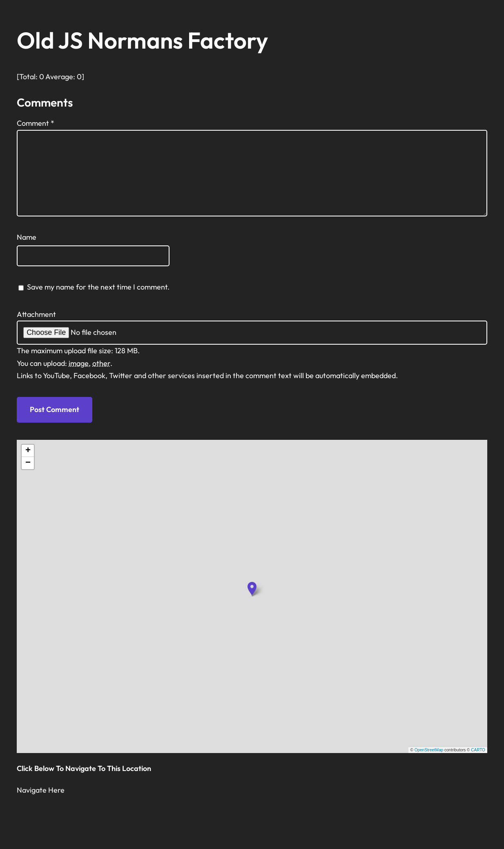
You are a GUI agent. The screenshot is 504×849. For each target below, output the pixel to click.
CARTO (478, 750)
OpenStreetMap (429, 750)
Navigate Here (41, 790)
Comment (36, 123)
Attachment (36, 314)
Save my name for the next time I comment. (98, 287)
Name (27, 237)
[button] (252, 588)
